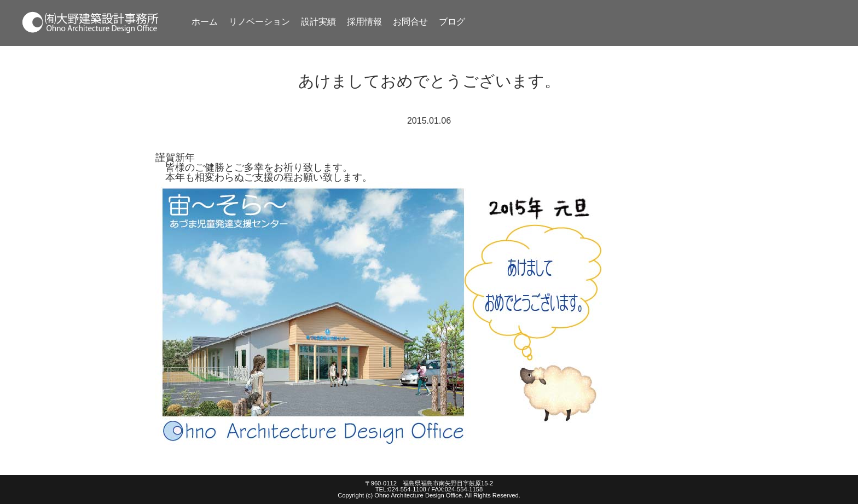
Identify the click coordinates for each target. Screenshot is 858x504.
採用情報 (364, 22)
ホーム (205, 22)
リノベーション (259, 22)
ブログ (452, 22)
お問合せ (410, 22)
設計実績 (318, 22)
